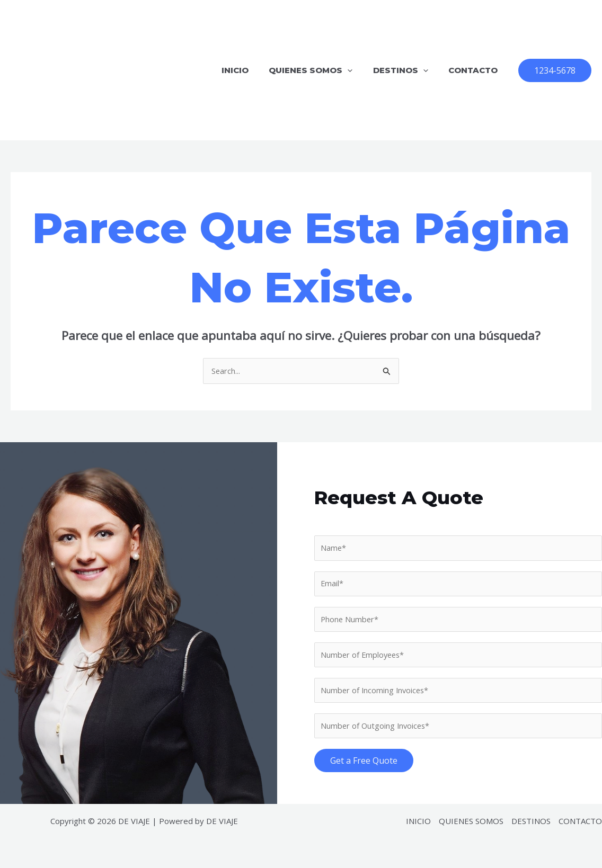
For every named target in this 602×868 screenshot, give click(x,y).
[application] (358, 70)
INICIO (250, 70)
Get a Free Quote (364, 763)
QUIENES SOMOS (322, 70)
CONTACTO (475, 70)
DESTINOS (407, 70)
